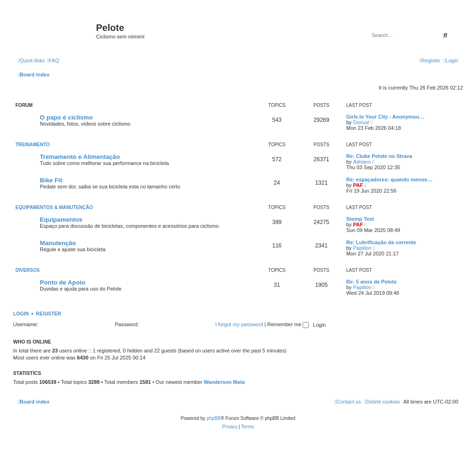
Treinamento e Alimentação (80, 157)
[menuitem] (53, 60)
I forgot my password (239, 324)
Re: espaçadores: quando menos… (389, 180)
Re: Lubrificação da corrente (381, 242)
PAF (358, 185)
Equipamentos (61, 220)
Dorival (361, 122)
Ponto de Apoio (63, 282)
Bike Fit (51, 180)
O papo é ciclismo (66, 117)
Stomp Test (360, 219)
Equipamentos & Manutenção (54, 207)
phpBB (214, 418)
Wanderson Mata (224, 382)
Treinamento (33, 145)
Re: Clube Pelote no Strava (379, 156)
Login (21, 314)
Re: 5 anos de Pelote (372, 282)
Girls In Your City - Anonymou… (385, 117)
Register (49, 314)
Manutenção (58, 243)
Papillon (362, 248)
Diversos (28, 270)
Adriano (362, 162)
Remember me (288, 324)
